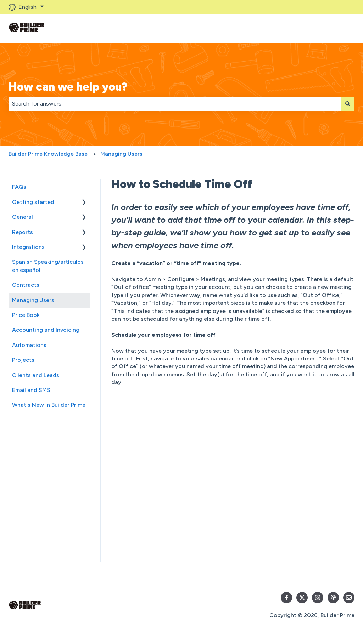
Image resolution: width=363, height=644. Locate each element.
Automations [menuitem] (29, 345)
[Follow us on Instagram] (318, 598)
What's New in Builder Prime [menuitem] (49, 405)
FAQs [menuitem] (19, 187)
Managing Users (121, 154)
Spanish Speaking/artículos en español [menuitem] (48, 266)
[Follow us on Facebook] (286, 598)
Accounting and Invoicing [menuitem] (46, 330)
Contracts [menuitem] (26, 285)
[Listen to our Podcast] (333, 598)
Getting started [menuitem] (33, 202)
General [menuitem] (23, 217)
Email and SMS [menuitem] (31, 390)
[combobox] (175, 104)
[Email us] (349, 598)
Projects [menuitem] (23, 360)
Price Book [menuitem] (26, 315)
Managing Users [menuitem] (33, 300)
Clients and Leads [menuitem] (36, 375)
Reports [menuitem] (23, 232)
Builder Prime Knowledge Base (48, 154)
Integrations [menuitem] (28, 247)
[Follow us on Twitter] (302, 598)
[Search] (348, 104)
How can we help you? (68, 87)
